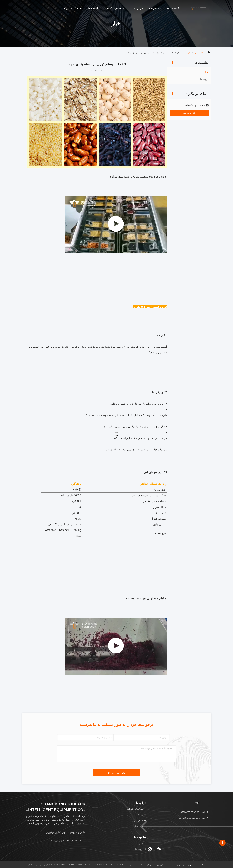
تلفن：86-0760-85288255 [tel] (195, 812)
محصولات (155, 8)
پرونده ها (204, 79)
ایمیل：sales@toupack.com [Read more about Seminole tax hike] (194, 818)
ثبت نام (76, 840)
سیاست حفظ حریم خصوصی (192, 865)
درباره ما (138, 8)
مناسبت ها (94, 8)
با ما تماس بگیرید (116, 8)
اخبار (189, 53)
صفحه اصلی (174, 8)
